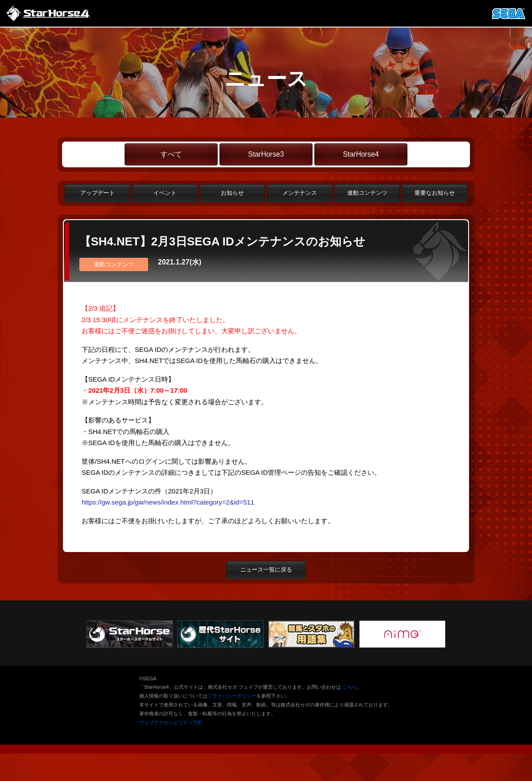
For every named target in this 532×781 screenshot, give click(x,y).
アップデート (98, 193)
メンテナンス (300, 193)
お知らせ (232, 193)
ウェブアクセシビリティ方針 (171, 722)
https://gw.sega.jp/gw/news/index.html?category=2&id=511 (168, 502)
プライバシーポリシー (232, 696)
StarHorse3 (266, 154)
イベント (165, 193)
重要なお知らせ (435, 193)
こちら (350, 687)
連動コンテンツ (367, 193)
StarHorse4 (361, 154)
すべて (171, 154)
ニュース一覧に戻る (266, 570)
